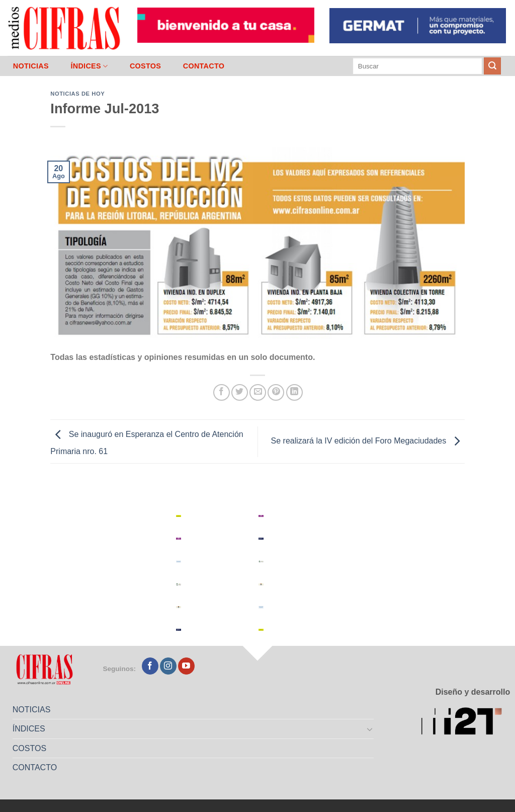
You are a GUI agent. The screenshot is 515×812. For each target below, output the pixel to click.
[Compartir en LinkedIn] (294, 392)
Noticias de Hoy (77, 94)
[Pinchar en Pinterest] (276, 392)
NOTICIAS (31, 66)
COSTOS (145, 66)
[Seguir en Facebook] (150, 666)
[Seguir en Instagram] (168, 666)
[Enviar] (492, 66)
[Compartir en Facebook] (222, 392)
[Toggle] (370, 729)
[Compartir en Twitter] (240, 392)
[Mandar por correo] (258, 392)
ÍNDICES (89, 66)
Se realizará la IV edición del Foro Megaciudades (368, 441)
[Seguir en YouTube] (186, 666)
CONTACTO (204, 66)
